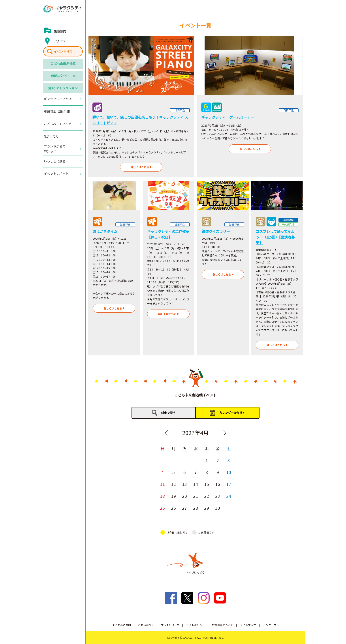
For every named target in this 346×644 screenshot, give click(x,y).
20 (184, 496)
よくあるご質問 (122, 625)
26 (173, 508)
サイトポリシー (196, 625)
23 (218, 496)
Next (225, 433)
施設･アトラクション (63, 88)
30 (218, 508)
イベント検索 (63, 51)
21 (196, 496)
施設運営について (222, 625)
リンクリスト (271, 625)
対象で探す (168, 413)
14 (196, 484)
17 (229, 484)
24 (229, 496)
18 (162, 496)
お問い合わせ (146, 625)
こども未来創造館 (63, 63)
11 (162, 484)
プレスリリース (170, 625)
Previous (166, 433)
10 (229, 472)
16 (218, 484)
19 (173, 496)
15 (207, 484)
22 (207, 496)
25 (162, 508)
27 (184, 508)
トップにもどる (196, 572)
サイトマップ (248, 625)
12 (173, 484)
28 (196, 508)
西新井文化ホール (63, 76)
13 (184, 484)
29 (207, 508)
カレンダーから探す (232, 413)
